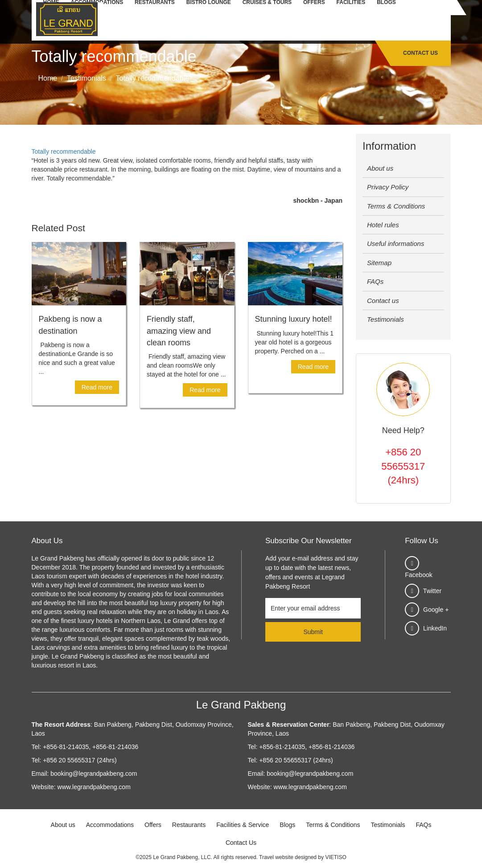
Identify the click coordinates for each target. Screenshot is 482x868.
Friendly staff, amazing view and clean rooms (179, 331)
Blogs (287, 825)
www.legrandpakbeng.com (94, 787)
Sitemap (379, 263)
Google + (436, 610)
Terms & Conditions (396, 206)
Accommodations (110, 825)
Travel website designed (288, 857)
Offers (153, 825)
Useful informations (395, 244)
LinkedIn (435, 628)
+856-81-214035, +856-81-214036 (91, 747)
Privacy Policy (388, 187)
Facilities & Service (243, 825)
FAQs (375, 281)
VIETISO (336, 857)
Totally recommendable (64, 151)
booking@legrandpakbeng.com (94, 774)
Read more (97, 387)
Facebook (418, 575)
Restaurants (189, 825)
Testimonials (385, 319)
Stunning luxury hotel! (294, 319)
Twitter (432, 591)
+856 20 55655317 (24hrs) (403, 466)
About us (380, 168)
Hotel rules (383, 225)
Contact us (383, 301)
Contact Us (420, 53)
